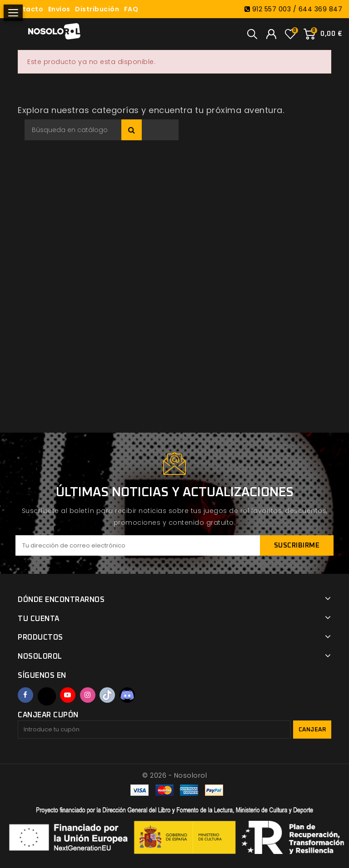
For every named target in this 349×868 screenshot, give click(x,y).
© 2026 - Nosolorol (174, 775)
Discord (127, 695)
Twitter (47, 696)
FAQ (131, 9)
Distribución (97, 9)
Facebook (25, 695)
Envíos (59, 9)
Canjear (312, 730)
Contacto (26, 9)
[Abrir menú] (13, 13)
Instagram (88, 695)
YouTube (68, 695)
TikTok (107, 695)
